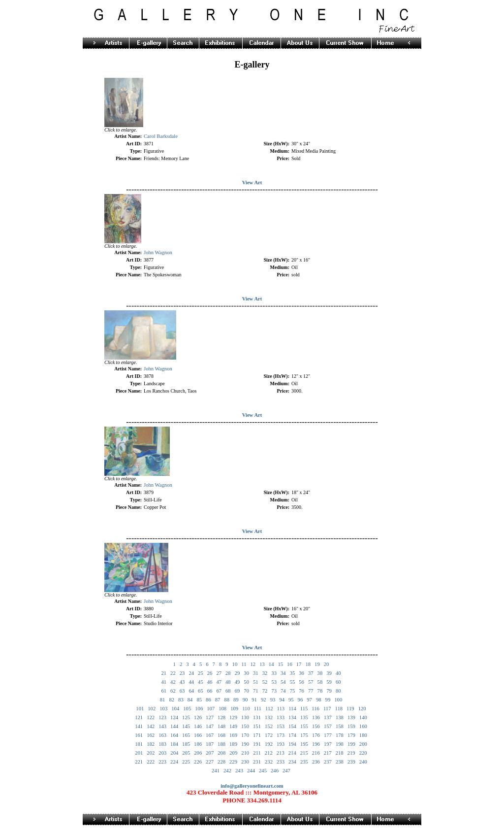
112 (269, 709)
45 (201, 682)
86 (208, 700)
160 (363, 726)
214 (292, 753)
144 (174, 726)
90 (245, 700)
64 (191, 691)
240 (363, 762)
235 (304, 762)
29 (237, 673)
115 (304, 709)
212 (269, 753)
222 (151, 762)
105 (187, 709)
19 (317, 664)
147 (210, 726)
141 (139, 726)
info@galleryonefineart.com (252, 786)
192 (269, 744)
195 (304, 744)
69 (237, 691)
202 (151, 753)
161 (139, 735)
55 (293, 682)
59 (329, 682)
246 (275, 771)
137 (328, 717)
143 (162, 726)
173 (281, 735)
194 (292, 744)
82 (172, 700)
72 (265, 691)
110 (246, 709)
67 (219, 691)
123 (162, 717)
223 (162, 762)
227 (210, 762)
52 (265, 682)
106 (199, 709)
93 (273, 700)
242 (227, 771)
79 (329, 691)
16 (290, 664)
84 (190, 700)
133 (281, 717)
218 (340, 753)
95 (291, 700)
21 (164, 673)
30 (246, 673)
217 (328, 753)
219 (351, 753)
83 (181, 700)
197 (328, 744)
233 (281, 762)
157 (328, 726)
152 (269, 726)
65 (201, 691)
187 (210, 744)
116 (315, 709)
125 (186, 717)
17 (299, 664)
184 (174, 744)
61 (164, 691)
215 (304, 753)
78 (320, 691)
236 (316, 762)
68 (228, 691)
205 (186, 753)
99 (328, 700)
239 (351, 762)
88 (227, 700)
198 (340, 744)
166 (198, 735)
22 (173, 673)
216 (316, 753)
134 (292, 717)
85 (199, 700)
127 (210, 717)
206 (198, 753)
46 (210, 682)
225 (186, 762)
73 (274, 691)
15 (280, 664)
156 (316, 726)
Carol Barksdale (161, 136)
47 (219, 682)
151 (257, 726)
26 (210, 673)
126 (198, 717)
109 (234, 709)
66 (210, 691)
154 (292, 726)
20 (327, 664)
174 (292, 735)
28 (228, 673)
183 (162, 744)
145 (186, 726)
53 (274, 682)
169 (233, 735)
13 (262, 664)
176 (316, 735)
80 (338, 691)
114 (292, 709)
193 (281, 744)
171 (257, 735)
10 (235, 664)
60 (338, 682)
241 (216, 771)
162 (151, 735)
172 (269, 735)
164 (174, 735)
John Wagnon (158, 252)
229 (233, 762)
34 (283, 673)
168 (221, 735)
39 (329, 673)
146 (198, 726)
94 (282, 700)
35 (293, 673)
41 (164, 682)
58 (320, 682)
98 (319, 700)
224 (174, 762)
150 (245, 726)
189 (233, 744)
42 (173, 682)
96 (300, 700)
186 (198, 744)
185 (186, 744)
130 (245, 717)
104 (175, 709)
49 (237, 682)
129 (233, 717)
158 (340, 726)
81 (163, 700)
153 (281, 726)
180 (363, 735)
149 (233, 726)
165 (186, 735)
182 (151, 744)
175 (304, 735)
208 (221, 753)
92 (264, 700)
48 (228, 682)
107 (211, 709)
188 (221, 744)
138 (340, 717)
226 (198, 762)
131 (257, 717)
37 (311, 673)
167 (210, 735)
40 (338, 673)
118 (339, 709)
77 (311, 691)
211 (257, 753)
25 (201, 673)
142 (151, 726)
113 (281, 709)
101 (140, 709)
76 (301, 691)
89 (236, 700)
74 (283, 691)
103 (163, 709)
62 (173, 691)
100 (338, 700)
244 (251, 771)
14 (271, 664)
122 (151, 717)
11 (244, 664)
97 (309, 700)
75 (293, 691)
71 (256, 691)
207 (210, 753)
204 (174, 753)
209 (233, 753)
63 (182, 691)
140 (363, 717)
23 (182, 673)
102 (152, 709)
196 (316, 744)
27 (219, 673)
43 (182, 682)
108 (222, 709)
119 (350, 709)
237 (328, 762)
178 (340, 735)
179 (351, 735)
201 (139, 753)
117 (327, 709)
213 (281, 753)
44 (191, 682)
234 (292, 762)
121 (139, 717)
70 (246, 691)
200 (363, 744)
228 (221, 762)
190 (245, 744)
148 (221, 726)
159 (351, 726)
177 (328, 735)
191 (257, 744)
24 (191, 673)
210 (245, 753)
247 (286, 771)
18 (308, 664)
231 (257, 762)
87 (218, 700)
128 (221, 717)
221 (139, 762)
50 (246, 682)
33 (274, 673)
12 (253, 664)
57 (311, 682)
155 (304, 726)
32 (265, 673)
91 (254, 700)
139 (351, 717)
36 (301, 673)
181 (139, 744)
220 (363, 753)
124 (174, 717)
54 (283, 682)
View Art (252, 183)
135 (304, 717)
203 (162, 753)
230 (245, 762)
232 (269, 762)
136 (316, 717)
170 (245, 735)
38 (320, 673)
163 (162, 735)
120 (362, 709)
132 (269, 717)
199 (351, 744)
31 (256, 673)
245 (263, 771)
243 (239, 771)
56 (301, 682)
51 (256, 682)
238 (340, 762)
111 (258, 709)
